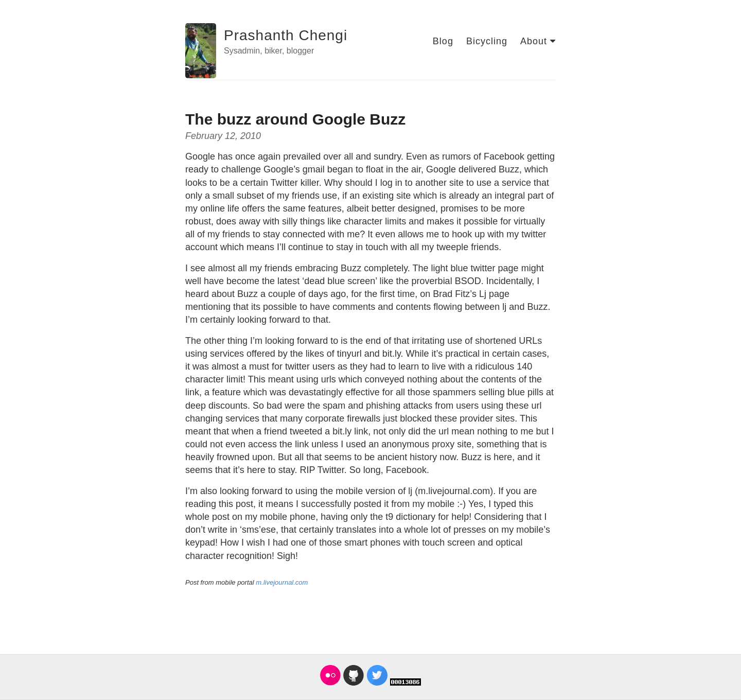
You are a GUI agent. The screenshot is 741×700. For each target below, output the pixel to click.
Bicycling (487, 41)
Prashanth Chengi (286, 35)
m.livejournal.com (282, 582)
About (538, 41)
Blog (443, 41)
